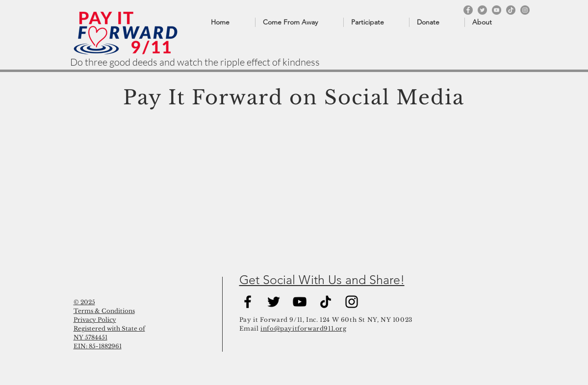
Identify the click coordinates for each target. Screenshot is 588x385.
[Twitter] (482, 10)
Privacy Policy (95, 320)
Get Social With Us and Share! (322, 280)
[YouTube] (497, 10)
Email (250, 328)
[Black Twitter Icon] (274, 302)
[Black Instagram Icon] (352, 302)
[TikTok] (511, 10)
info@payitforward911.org (303, 328)
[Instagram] (525, 10)
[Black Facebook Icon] (248, 302)
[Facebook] (468, 10)
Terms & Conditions (104, 311)
